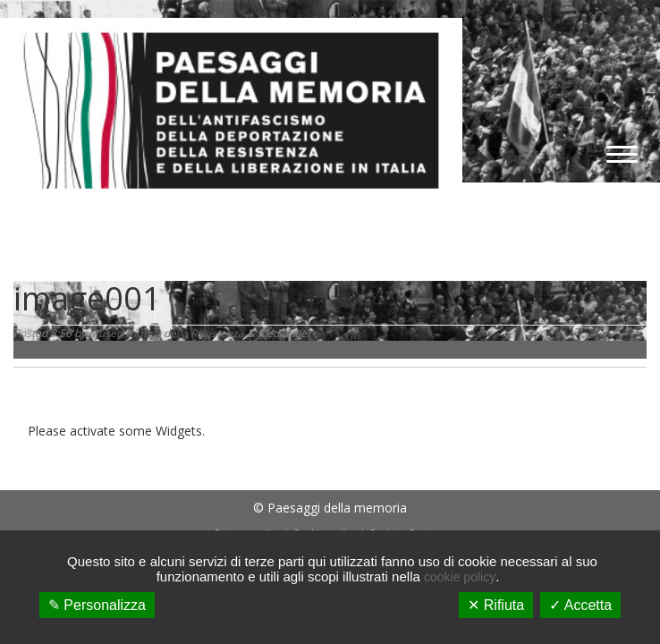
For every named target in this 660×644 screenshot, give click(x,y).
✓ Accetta (580, 605)
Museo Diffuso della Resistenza (166, 333)
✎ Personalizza (97, 605)
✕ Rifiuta (496, 605)
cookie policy (460, 577)
